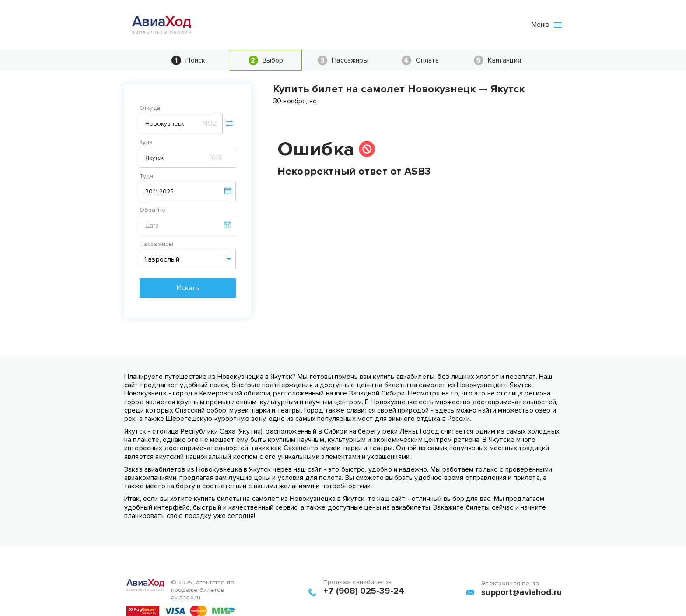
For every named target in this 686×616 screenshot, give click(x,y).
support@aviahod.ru (521, 592)
